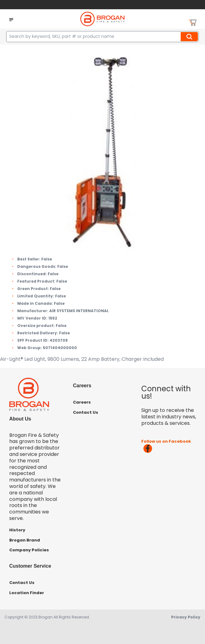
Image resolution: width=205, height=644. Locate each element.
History (17, 530)
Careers (82, 402)
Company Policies (29, 550)
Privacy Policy (186, 617)
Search (190, 37)
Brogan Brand (25, 540)
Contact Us (86, 412)
